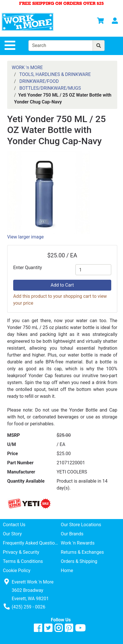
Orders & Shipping (79, 561)
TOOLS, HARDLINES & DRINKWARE (55, 74)
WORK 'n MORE (27, 67)
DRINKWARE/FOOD (39, 81)
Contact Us (14, 525)
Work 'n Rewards (78, 543)
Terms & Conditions (23, 561)
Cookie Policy (17, 570)
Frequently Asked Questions (31, 543)
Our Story (12, 534)
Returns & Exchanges (82, 552)
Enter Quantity (28, 268)
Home (67, 570)
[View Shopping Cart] (100, 22)
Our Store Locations (81, 525)
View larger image (25, 237)
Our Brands (72, 534)
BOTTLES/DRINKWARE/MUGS (50, 88)
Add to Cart (62, 285)
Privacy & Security (21, 552)
